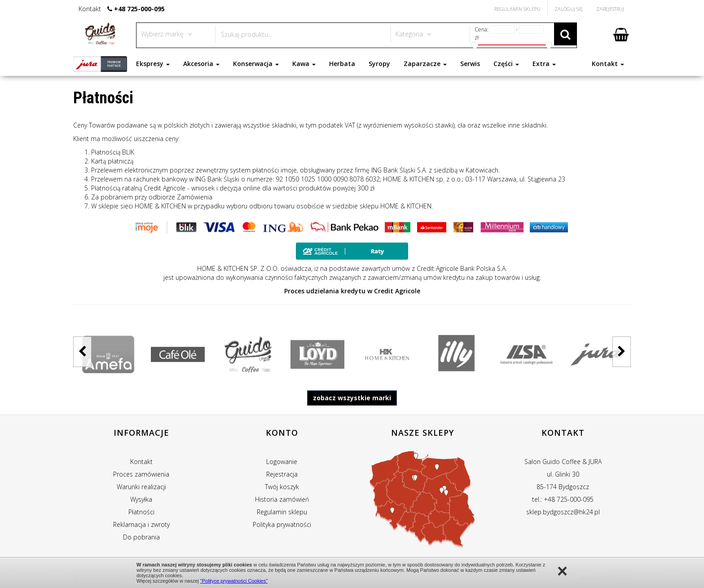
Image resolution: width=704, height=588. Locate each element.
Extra (544, 64)
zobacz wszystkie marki (352, 398)
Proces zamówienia (141, 474)
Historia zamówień (282, 499)
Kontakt (608, 64)
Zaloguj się (569, 9)
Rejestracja (282, 474)
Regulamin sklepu (282, 512)
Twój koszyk (282, 487)
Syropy (379, 64)
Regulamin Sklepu (517, 9)
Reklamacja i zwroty (141, 524)
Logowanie (282, 462)
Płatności (141, 512)
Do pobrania (141, 537)
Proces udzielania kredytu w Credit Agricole (352, 291)
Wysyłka (141, 499)
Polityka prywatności (282, 524)
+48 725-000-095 (139, 9)
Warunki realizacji (141, 487)
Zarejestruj (610, 9)
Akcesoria (201, 64)
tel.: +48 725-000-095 (563, 499)
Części (506, 64)
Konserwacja (256, 64)
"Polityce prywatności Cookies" (234, 581)
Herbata (342, 64)
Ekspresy (153, 64)
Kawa (304, 64)
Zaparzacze (425, 64)
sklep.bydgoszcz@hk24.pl (563, 512)
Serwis (470, 64)
